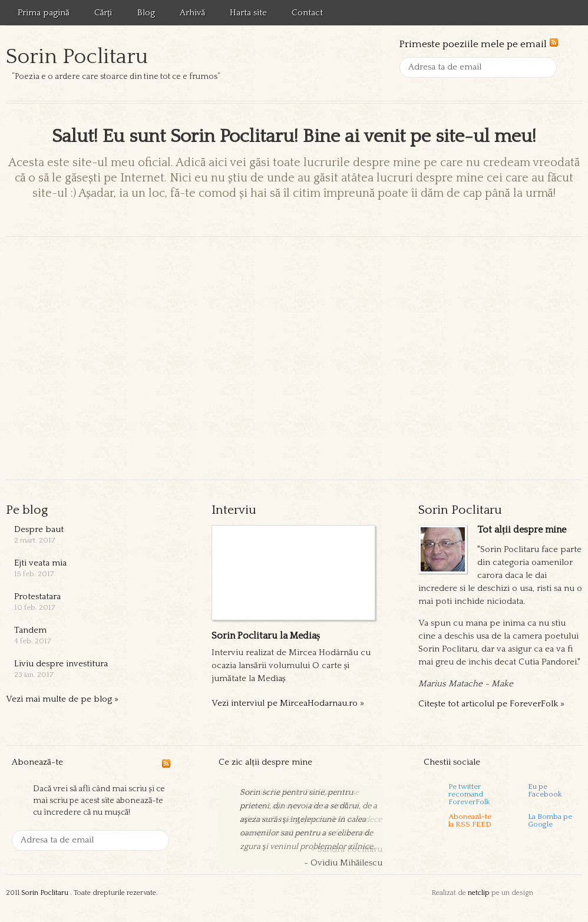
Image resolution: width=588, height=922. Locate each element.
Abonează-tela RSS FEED (470, 821)
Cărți (103, 13)
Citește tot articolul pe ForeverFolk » (491, 704)
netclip (479, 893)
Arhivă (193, 13)
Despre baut (39, 529)
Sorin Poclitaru (77, 57)
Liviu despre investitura (61, 664)
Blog (146, 13)
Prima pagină (44, 13)
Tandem (30, 630)
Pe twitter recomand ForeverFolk (469, 794)
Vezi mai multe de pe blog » (62, 699)
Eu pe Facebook (545, 791)
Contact (307, 13)
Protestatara (37, 597)
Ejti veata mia (40, 563)
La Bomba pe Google (550, 821)
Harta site (248, 13)
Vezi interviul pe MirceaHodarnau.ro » (288, 703)
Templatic (559, 893)
